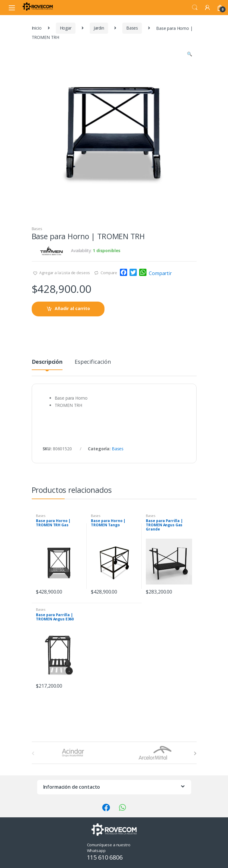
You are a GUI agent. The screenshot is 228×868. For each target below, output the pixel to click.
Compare (109, 273)
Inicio (37, 28)
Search (195, 8)
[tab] (47, 364)
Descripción (47, 362)
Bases (132, 28)
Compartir (160, 273)
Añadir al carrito (72, 308)
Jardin (99, 28)
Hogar (66, 28)
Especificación (93, 362)
